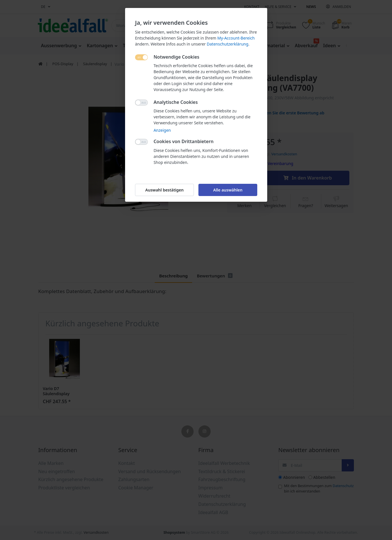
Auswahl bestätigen (164, 190)
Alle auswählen (228, 190)
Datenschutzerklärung (227, 44)
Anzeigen (162, 130)
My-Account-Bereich (236, 38)
